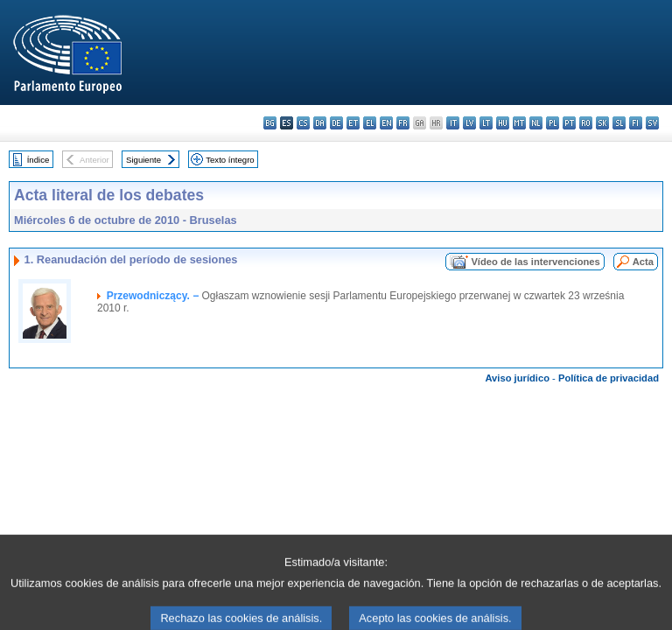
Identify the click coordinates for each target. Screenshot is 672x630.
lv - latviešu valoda (469, 123)
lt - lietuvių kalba (486, 123)
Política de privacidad (609, 378)
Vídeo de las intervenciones (535, 262)
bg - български (270, 123)
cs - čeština (303, 123)
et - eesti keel (353, 123)
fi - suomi (636, 123)
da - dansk (320, 123)
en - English (386, 123)
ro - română (586, 123)
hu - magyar (503, 123)
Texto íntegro (230, 160)
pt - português (569, 123)
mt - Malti (519, 123)
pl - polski (553, 123)
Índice (38, 160)
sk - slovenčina (602, 123)
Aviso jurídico (517, 378)
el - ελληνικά (370, 123)
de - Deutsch (336, 123)
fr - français (403, 123)
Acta (643, 262)
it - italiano (453, 123)
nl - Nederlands (536, 123)
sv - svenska (652, 123)
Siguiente (143, 160)
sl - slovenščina (619, 123)
